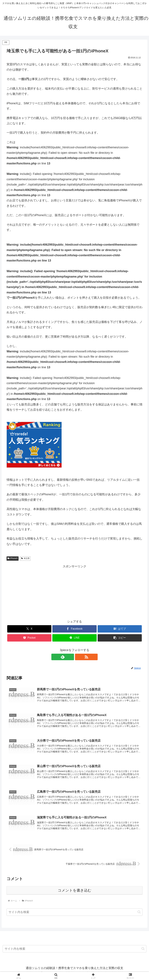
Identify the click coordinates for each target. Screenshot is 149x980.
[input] (74, 915)
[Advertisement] (74, 592)
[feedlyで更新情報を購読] (71, 657)
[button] (139, 914)
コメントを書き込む (75, 893)
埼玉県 (25, 558)
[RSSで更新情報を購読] (78, 657)
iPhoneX (13, 558)
